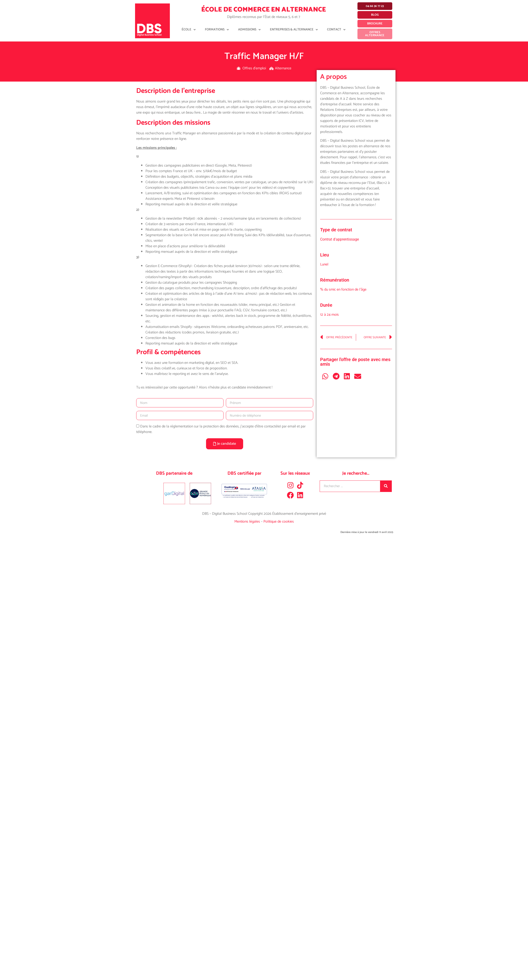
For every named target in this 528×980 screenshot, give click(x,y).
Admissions (249, 30)
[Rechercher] (386, 486)
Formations (217, 30)
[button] (326, 376)
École (189, 30)
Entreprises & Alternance (294, 30)
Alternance (283, 68)
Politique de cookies (279, 522)
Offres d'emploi (254, 68)
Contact (336, 30)
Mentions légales (248, 522)
